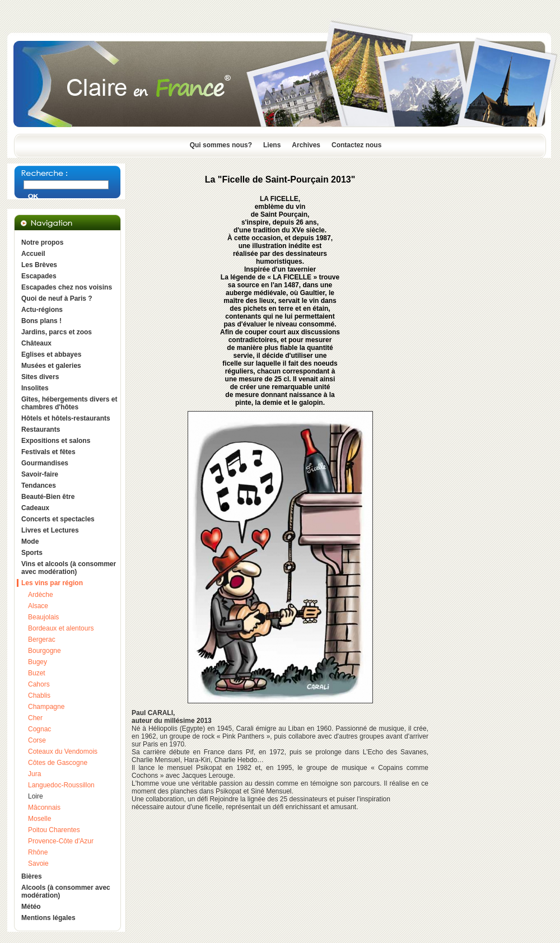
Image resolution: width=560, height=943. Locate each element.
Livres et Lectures (50, 530)
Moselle (39, 819)
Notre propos (42, 242)
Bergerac (42, 639)
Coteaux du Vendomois (63, 751)
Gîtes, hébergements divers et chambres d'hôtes (69, 403)
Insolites (35, 388)
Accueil (33, 254)
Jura (34, 774)
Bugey (38, 662)
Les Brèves (39, 265)
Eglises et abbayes (51, 354)
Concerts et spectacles (58, 519)
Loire (36, 796)
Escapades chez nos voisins (67, 287)
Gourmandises (45, 463)
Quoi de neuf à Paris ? (57, 298)
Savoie (38, 863)
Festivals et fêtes (48, 452)
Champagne (46, 707)
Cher (35, 718)
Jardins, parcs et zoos (57, 332)
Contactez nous (356, 145)
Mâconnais (44, 807)
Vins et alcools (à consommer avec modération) (69, 568)
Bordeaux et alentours (61, 628)
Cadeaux (35, 508)
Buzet (37, 673)
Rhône (38, 852)
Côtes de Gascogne (58, 763)
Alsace (38, 606)
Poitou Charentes (54, 830)
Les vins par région (52, 583)
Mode (30, 541)
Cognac (39, 729)
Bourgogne (45, 651)
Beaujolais (43, 617)
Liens (272, 145)
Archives (306, 145)
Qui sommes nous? (221, 145)
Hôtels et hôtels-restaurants (66, 418)
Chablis (39, 695)
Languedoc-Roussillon (61, 785)
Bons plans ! (41, 321)
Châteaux (36, 343)
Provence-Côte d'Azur (61, 841)
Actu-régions (42, 310)
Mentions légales (48, 918)
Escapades (39, 276)
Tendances (39, 485)
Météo (31, 907)
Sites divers (40, 377)
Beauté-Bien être (48, 497)
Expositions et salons (56, 441)
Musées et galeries (51, 366)
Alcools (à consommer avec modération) (66, 891)
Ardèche (41, 595)
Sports (32, 553)
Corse (37, 740)
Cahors (39, 684)
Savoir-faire (40, 474)
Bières (32, 876)
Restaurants (41, 430)
